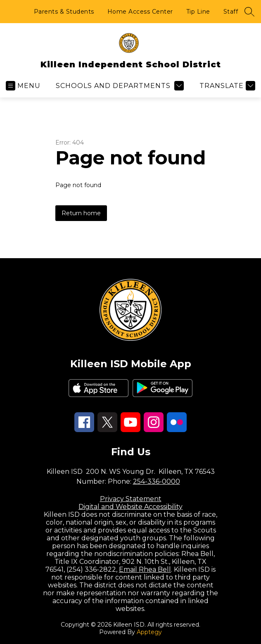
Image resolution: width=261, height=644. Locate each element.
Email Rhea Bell (145, 569)
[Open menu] (23, 86)
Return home (81, 213)
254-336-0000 (157, 481)
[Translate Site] (226, 86)
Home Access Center (140, 12)
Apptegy (149, 632)
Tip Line (198, 12)
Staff (231, 12)
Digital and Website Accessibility (130, 507)
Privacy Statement (131, 499)
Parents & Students (64, 12)
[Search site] (249, 12)
